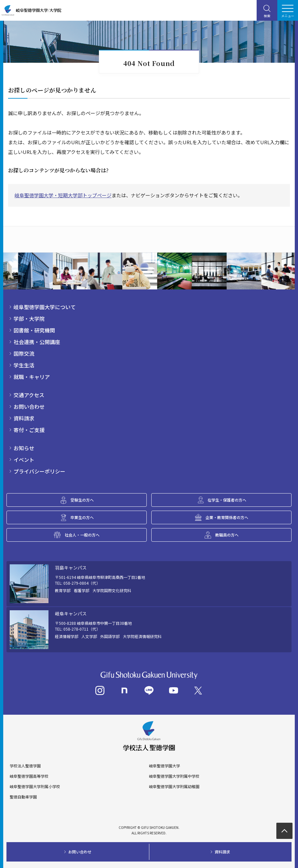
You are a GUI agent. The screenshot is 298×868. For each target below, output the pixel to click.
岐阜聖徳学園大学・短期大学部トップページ (63, 195)
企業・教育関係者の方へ (227, 517)
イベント (24, 460)
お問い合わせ (29, 407)
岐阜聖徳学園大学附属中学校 (174, 776)
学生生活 (24, 365)
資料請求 (24, 418)
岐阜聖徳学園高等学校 (29, 776)
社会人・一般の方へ (82, 535)
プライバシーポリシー (39, 471)
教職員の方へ (227, 535)
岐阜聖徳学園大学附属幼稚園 (174, 787)
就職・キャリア (32, 377)
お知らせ (24, 448)
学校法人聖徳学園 (25, 766)
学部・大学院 (29, 319)
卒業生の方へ (82, 517)
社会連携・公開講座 (37, 342)
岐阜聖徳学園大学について (45, 307)
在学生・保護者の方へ (227, 500)
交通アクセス (29, 395)
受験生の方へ (82, 500)
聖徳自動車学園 (23, 797)
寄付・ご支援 (29, 430)
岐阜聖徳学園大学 (165, 766)
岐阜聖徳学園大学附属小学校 (35, 787)
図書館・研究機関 (34, 330)
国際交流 (24, 353)
